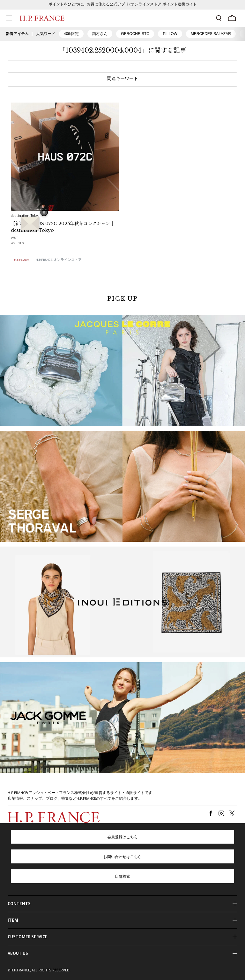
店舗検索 (122, 877)
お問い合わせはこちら (122, 857)
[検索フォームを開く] (219, 18)
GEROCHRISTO (135, 34)
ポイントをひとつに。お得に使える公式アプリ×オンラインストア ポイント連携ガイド (123, 5)
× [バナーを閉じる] (44, 213)
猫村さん (100, 34)
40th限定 (71, 34)
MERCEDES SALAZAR (211, 34)
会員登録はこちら (122, 838)
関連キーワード (122, 79)
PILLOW (170, 34)
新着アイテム (17, 34)
